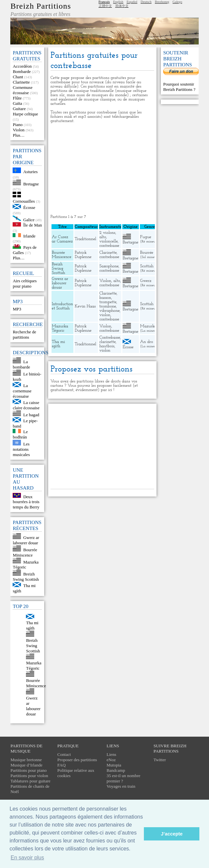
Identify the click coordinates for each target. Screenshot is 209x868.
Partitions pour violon (29, 776)
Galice (29, 219)
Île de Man (33, 225)
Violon (18, 130)
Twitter (160, 760)
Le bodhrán (20, 434)
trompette (108, 302)
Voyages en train (121, 786)
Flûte (17, 98)
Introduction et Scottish (62, 306)
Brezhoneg (162, 2)
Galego (177, 2)
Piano (18, 125)
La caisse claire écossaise (26, 405)
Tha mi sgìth (32, 625)
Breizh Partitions (41, 6)
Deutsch (146, 2)
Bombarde (22, 71)
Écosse (29, 207)
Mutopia (114, 765)
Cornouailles (24, 201)
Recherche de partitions (24, 334)
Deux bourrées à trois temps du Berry (26, 502)
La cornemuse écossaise (22, 391)
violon (105, 315)
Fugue (146, 237)
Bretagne (31, 184)
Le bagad (31, 414)
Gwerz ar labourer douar (26, 540)
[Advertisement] (102, 169)
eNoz (111, 760)
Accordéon (22, 66)
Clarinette (21, 82)
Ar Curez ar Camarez (62, 239)
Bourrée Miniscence (25, 552)
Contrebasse (110, 337)
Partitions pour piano (28, 770)
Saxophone (109, 266)
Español (132, 2)
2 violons (107, 233)
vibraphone (109, 311)
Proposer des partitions (77, 760)
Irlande (29, 236)
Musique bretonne (26, 760)
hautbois (107, 346)
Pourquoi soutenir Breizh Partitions (179, 87)
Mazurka (149, 326)
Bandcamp (116, 770)
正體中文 (105, 6)
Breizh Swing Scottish (26, 577)
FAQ (62, 765)
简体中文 (122, 6)
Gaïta (17, 103)
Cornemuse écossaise (22, 90)
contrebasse (109, 246)
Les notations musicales (21, 449)
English (118, 2)
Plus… (18, 135)
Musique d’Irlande (26, 765)
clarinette (107, 342)
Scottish (147, 266)
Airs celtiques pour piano (25, 283)
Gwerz (146, 281)
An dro (147, 342)
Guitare (19, 109)
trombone (108, 306)
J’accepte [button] (172, 834)
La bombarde (21, 364)
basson (105, 298)
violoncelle (108, 241)
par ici (106, 390)
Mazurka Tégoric (26, 564)
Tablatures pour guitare (30, 781)
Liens (111, 754)
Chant (18, 77)
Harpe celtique (25, 114)
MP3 (17, 309)
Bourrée (147, 253)
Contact (64, 754)
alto (103, 237)
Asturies (30, 172)
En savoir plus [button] (27, 858)
